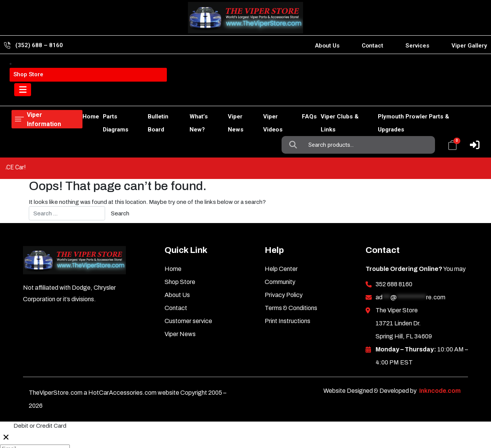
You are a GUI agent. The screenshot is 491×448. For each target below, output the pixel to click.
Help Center (281, 217)
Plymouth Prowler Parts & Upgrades (426, 96)
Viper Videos (268, 96)
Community (280, 231)
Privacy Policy (284, 244)
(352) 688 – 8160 (39, 45)
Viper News (227, 96)
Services (417, 46)
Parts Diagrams (95, 96)
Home (20, 96)
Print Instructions (288, 270)
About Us (327, 46)
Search (295, 69)
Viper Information (50, 68)
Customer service (188, 270)
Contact (372, 46)
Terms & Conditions (291, 257)
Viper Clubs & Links (342, 96)
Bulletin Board (142, 96)
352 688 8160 (394, 233)
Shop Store (51, 96)
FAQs (300, 96)
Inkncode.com (440, 339)
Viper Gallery (469, 46)
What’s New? (186, 96)
